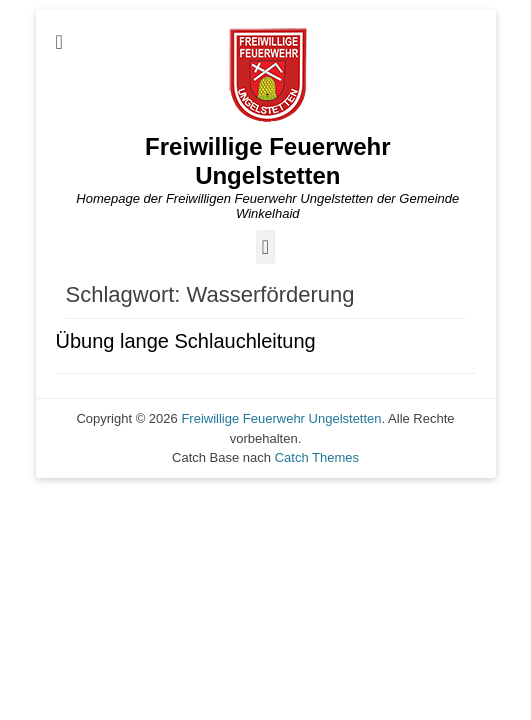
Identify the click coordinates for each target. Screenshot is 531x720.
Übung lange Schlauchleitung (186, 341)
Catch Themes (317, 457)
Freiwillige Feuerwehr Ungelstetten (267, 161)
